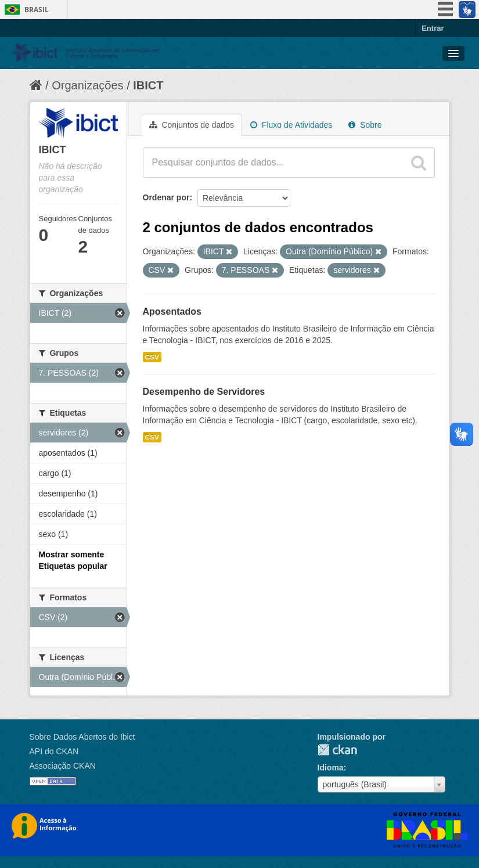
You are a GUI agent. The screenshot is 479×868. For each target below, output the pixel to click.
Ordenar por (166, 197)
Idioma (331, 768)
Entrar (433, 28)
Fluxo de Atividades (291, 125)
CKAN (337, 750)
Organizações (87, 85)
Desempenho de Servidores (204, 392)
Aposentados (172, 311)
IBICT (148, 85)
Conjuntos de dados (192, 125)
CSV (152, 357)
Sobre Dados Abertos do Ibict (82, 737)
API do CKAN (54, 751)
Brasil (37, 10)
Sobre (365, 125)
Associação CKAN (63, 766)
